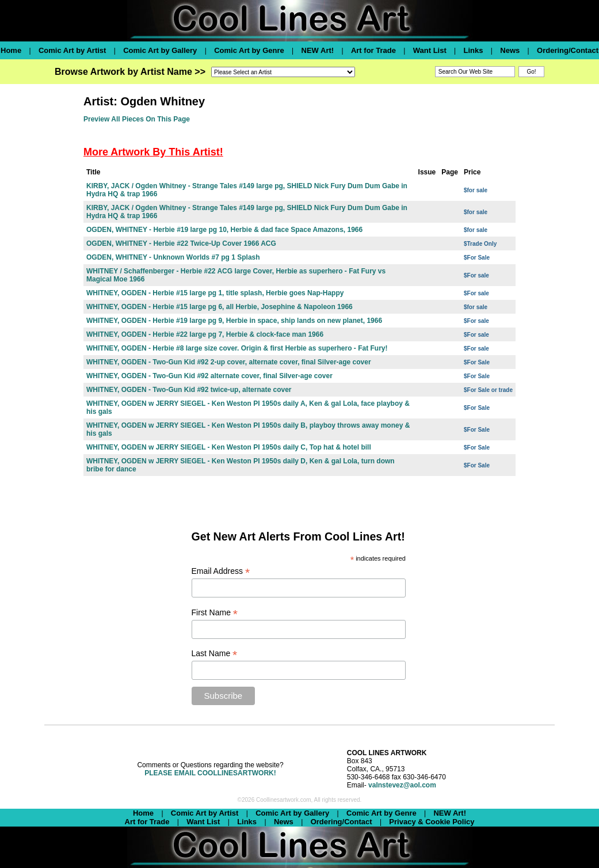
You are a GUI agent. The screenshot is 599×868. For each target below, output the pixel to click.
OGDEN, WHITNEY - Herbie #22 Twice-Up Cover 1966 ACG (181, 243)
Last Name (215, 654)
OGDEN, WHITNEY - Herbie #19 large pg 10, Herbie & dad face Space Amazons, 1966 (224, 230)
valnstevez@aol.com (402, 785)
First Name (215, 613)
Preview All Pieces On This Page (137, 119)
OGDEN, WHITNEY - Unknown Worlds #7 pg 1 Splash (173, 257)
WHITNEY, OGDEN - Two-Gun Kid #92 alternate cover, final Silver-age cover (209, 376)
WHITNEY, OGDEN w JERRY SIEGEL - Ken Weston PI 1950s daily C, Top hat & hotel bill (229, 447)
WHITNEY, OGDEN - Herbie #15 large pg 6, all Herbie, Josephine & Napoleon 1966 (220, 307)
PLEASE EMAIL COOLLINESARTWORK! (210, 773)
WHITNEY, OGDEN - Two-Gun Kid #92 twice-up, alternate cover (189, 390)
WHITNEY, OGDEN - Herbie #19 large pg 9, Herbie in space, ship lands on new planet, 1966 (234, 321)
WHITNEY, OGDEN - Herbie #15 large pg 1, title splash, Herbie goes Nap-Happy (215, 293)
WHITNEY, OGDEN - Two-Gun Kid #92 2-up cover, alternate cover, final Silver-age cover (229, 362)
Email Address (221, 571)
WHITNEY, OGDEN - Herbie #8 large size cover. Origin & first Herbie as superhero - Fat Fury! (237, 348)
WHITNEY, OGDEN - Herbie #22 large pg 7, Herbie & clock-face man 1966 (205, 334)
